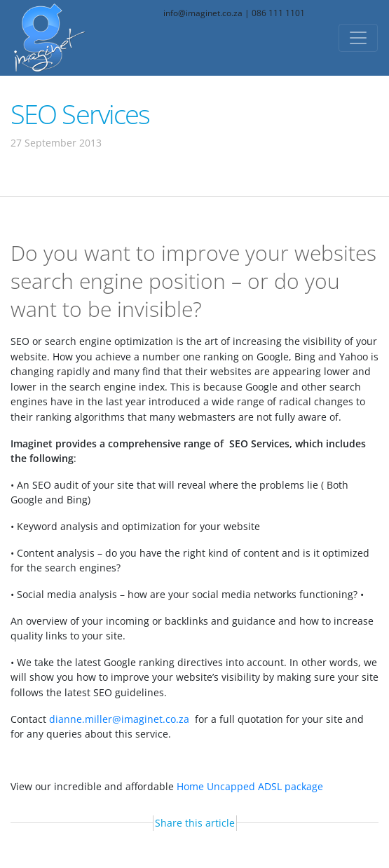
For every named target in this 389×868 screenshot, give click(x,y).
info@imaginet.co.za (203, 13)
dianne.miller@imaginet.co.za (119, 719)
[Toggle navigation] (358, 38)
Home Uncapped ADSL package (250, 786)
